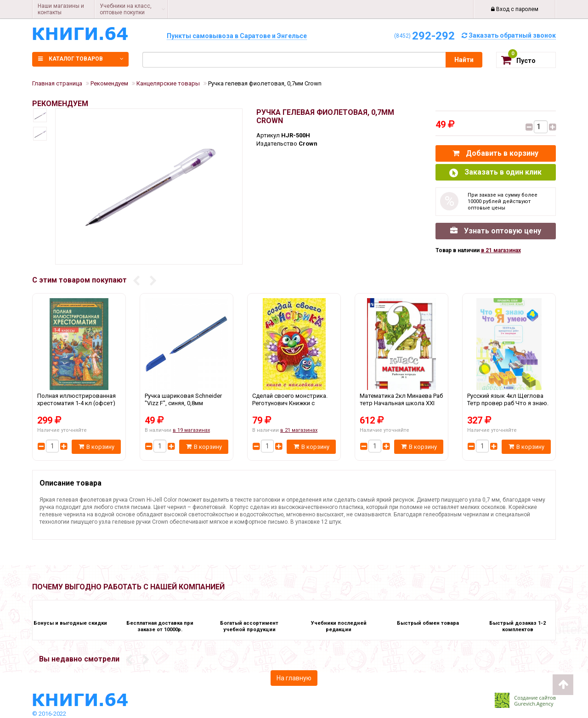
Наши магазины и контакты (61, 9)
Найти (464, 60)
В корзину (96, 447)
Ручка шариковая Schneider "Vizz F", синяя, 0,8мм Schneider (187, 403)
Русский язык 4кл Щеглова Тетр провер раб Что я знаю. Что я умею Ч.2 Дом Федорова (509, 403)
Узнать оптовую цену (496, 231)
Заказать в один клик (495, 172)
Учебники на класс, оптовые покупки (126, 9)
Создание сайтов (535, 698)
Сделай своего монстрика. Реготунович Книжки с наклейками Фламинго (294, 403)
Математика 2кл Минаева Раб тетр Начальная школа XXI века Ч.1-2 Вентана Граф (401, 403)
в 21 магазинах (501, 250)
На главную (294, 678)
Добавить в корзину (495, 153)
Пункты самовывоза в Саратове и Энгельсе (237, 36)
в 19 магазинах (191, 430)
